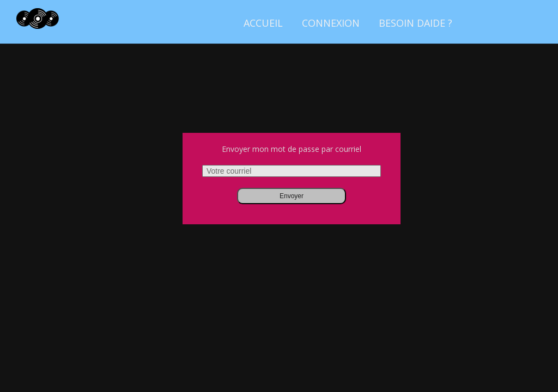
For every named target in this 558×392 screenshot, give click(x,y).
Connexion (331, 23)
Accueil (263, 23)
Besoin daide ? (416, 23)
